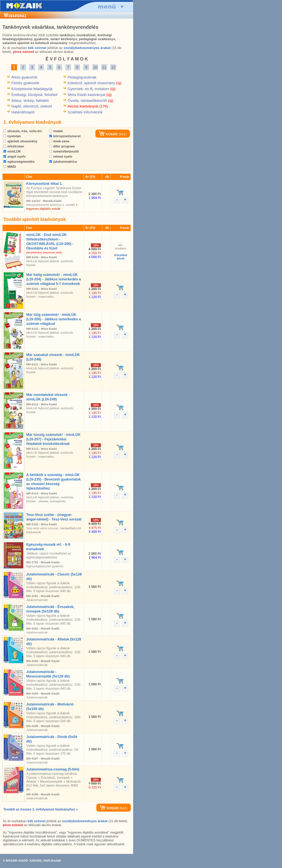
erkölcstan (14, 146)
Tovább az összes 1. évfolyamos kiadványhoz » (41, 809)
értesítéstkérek (121, 257)
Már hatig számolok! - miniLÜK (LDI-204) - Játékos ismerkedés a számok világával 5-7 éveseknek (54, 279)
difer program (62, 146)
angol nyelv (15, 157)
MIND (10, 167)
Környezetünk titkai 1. (44, 184)
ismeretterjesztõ (64, 151)
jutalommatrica (63, 162)
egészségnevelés (19, 162)
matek (56, 131)
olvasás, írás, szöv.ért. (23, 131)
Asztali (56, 860)
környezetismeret (65, 136)
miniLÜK (12, 151)
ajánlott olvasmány (20, 141)
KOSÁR (108, 134)
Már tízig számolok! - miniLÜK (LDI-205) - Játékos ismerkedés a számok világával (54, 319)
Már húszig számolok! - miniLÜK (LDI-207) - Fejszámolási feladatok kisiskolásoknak (53, 439)
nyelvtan (12, 136)
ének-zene (59, 141)
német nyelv (61, 157)
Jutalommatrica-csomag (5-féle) (53, 769)
